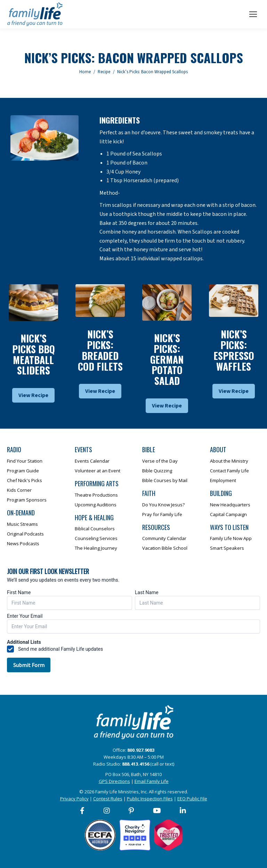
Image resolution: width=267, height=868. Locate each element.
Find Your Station (25, 461)
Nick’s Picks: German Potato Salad (167, 359)
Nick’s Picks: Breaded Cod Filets (100, 350)
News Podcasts (23, 543)
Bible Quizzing (157, 471)
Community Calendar (164, 538)
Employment (223, 480)
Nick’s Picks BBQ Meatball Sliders (34, 354)
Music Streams (22, 524)
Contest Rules (108, 799)
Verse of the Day (160, 461)
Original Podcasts (25, 534)
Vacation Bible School (165, 548)
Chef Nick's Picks (25, 480)
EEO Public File (192, 799)
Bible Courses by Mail (165, 480)
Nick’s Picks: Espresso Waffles (234, 350)
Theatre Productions (96, 495)
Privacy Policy (74, 799)
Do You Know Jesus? (163, 505)
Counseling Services (96, 538)
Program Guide (23, 471)
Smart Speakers (227, 548)
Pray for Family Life (162, 514)
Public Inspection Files (150, 799)
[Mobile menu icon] (253, 14)
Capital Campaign (228, 514)
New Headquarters (230, 505)
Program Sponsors (27, 500)
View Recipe (33, 395)
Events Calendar (92, 461)
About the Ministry (229, 461)
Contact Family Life (229, 471)
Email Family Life (152, 781)
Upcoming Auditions (96, 505)
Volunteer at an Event (98, 471)
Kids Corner (19, 490)
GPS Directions (114, 781)
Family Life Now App (231, 538)
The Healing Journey (96, 548)
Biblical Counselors (95, 529)
